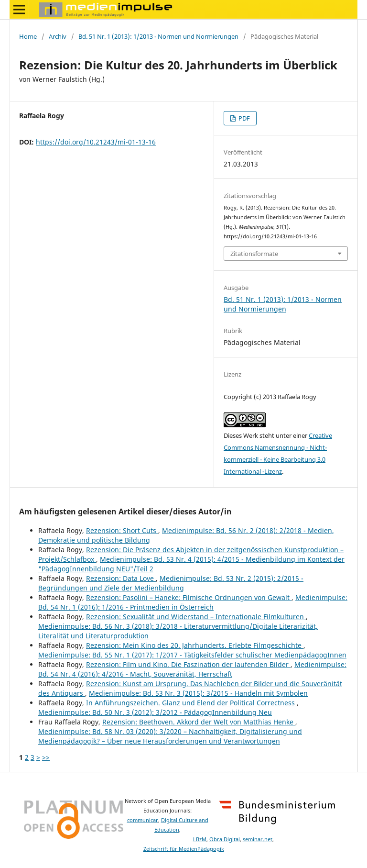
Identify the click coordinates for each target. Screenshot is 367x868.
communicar (143, 820)
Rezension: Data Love (121, 578)
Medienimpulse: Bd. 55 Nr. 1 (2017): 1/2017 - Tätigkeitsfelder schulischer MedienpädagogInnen (192, 655)
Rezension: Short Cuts (122, 530)
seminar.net (258, 839)
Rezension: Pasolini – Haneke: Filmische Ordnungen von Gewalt (189, 597)
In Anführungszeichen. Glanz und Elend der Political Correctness (191, 703)
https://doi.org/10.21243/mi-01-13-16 (96, 142)
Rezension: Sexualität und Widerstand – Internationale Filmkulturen (196, 617)
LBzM (200, 839)
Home (28, 36)
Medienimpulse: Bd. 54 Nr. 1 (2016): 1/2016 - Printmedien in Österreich (193, 602)
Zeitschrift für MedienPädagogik (184, 849)
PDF (243, 118)
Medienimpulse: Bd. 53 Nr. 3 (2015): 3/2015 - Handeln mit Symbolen (198, 693)
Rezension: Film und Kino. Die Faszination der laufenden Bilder (188, 664)
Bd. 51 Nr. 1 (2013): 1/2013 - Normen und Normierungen (158, 36)
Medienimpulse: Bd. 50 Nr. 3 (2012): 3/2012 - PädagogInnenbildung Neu (155, 712)
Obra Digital (225, 839)
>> (46, 757)
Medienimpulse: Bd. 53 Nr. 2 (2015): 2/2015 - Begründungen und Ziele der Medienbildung (171, 583)
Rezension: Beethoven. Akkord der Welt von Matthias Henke (199, 722)
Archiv (58, 36)
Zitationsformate (254, 254)
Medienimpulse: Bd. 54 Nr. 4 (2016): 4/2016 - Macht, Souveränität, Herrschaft (192, 669)
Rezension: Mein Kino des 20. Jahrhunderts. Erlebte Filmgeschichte (195, 645)
